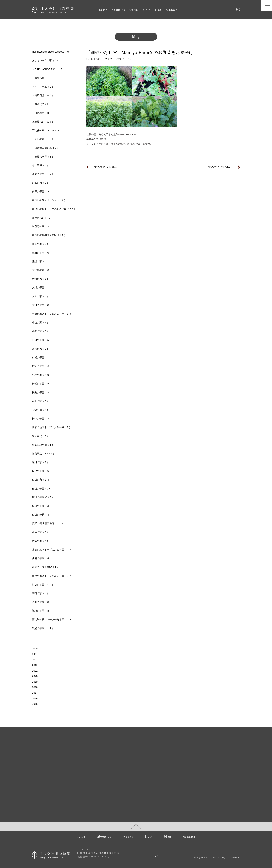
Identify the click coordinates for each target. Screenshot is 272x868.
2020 (35, 676)
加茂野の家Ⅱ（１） (42, 218)
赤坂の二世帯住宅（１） (46, 567)
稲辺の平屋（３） (42, 506)
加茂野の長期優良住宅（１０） (49, 235)
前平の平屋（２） (42, 191)
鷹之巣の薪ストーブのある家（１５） (53, 619)
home (103, 10)
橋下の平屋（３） (42, 419)
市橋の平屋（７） (42, 358)
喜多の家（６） (41, 244)
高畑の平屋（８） (42, 602)
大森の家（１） (41, 279)
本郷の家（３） (41, 401)
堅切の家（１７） (42, 261)
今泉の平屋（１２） (43, 174)
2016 (35, 698)
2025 (35, 649)
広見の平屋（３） (42, 366)
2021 (35, 671)
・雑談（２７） (123, 59)
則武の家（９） (41, 183)
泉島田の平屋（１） (43, 445)
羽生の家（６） (41, 532)
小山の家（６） (41, 323)
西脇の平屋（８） (42, 558)
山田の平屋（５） (42, 340)
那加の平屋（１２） (43, 585)
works (134, 10)
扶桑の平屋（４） (42, 392)
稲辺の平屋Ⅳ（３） (43, 497)
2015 (35, 704)
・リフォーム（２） (43, 87)
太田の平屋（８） (42, 305)
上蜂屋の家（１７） (43, 122)
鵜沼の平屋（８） (42, 611)
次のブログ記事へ (220, 167)
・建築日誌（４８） (43, 95)
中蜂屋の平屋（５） (43, 157)
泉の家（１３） (41, 436)
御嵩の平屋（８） (42, 384)
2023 (35, 660)
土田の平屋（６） (42, 253)
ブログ (109, 59)
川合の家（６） (41, 349)
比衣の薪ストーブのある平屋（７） (52, 427)
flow (147, 10)
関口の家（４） (41, 593)
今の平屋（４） (41, 165)
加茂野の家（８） (42, 226)
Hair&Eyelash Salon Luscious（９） (52, 52)
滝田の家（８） (41, 462)
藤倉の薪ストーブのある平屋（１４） (53, 550)
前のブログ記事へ (106, 167)
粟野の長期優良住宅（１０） (48, 523)
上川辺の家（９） (42, 113)
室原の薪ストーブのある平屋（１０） (53, 314)
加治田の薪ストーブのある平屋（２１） (54, 209)
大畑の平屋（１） (42, 288)
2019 (35, 682)
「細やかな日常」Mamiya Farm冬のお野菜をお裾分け (140, 52)
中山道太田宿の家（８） (46, 148)
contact (171, 10)
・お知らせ (38, 78)
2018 (35, 687)
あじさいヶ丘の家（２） (46, 60)
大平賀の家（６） (42, 270)
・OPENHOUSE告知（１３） (49, 69)
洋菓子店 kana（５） (44, 454)
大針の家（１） (41, 296)
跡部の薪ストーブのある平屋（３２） (53, 576)
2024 (35, 654)
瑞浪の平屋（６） (42, 471)
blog (158, 10)
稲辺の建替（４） (42, 515)
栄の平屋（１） (41, 410)
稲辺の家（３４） (42, 480)
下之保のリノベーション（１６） (51, 130)
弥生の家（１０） (42, 375)
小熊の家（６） (41, 331)
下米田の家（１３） (43, 139)
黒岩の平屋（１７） (43, 628)
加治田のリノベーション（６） (49, 200)
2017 (35, 693)
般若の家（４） (41, 541)
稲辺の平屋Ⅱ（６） (42, 489)
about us (119, 10)
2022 (35, 665)
